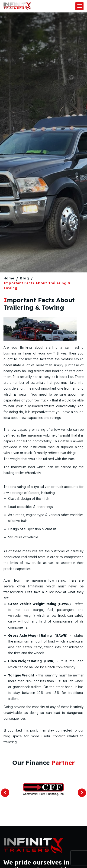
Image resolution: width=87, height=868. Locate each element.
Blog (25, 278)
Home (9, 278)
